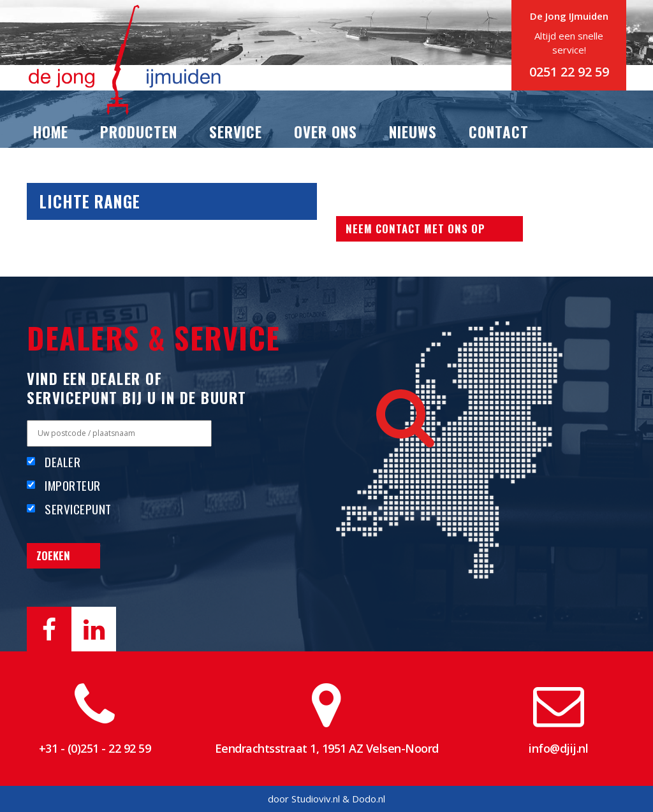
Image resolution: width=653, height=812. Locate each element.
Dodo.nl (369, 799)
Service (236, 132)
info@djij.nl (558, 748)
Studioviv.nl (316, 799)
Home (51, 132)
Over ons (326, 132)
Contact (499, 132)
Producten (139, 132)
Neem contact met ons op (415, 228)
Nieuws (413, 132)
